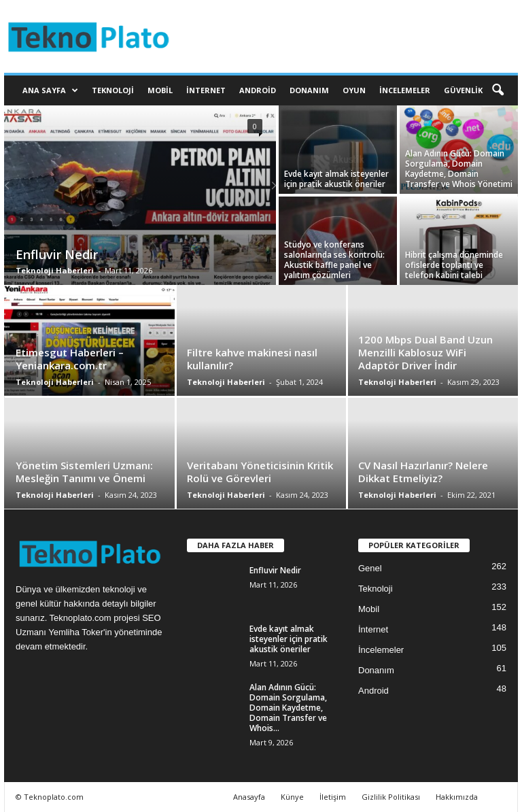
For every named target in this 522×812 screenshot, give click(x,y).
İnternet (206, 90)
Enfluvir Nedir (57, 254)
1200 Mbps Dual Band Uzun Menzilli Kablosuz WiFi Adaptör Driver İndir (425, 352)
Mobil (160, 90)
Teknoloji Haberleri (55, 270)
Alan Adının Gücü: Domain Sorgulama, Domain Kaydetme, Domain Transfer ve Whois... (288, 708)
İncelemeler (405, 90)
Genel (370, 568)
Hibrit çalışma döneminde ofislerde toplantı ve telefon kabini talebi (454, 265)
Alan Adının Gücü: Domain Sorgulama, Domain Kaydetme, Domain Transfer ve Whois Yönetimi (459, 169)
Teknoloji (113, 90)
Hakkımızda (457, 797)
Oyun (354, 90)
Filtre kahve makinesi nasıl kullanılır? (252, 359)
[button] (498, 90)
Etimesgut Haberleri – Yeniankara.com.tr (70, 359)
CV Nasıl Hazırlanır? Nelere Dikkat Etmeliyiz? (423, 472)
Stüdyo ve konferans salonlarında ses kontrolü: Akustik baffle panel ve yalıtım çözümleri (334, 260)
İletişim (333, 797)
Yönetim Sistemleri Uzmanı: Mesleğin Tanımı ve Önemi (84, 472)
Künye (292, 797)
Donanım (309, 90)
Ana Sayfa (50, 90)
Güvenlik (463, 90)
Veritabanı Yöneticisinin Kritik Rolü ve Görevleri (260, 472)
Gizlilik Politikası (391, 797)
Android (258, 90)
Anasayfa (249, 797)
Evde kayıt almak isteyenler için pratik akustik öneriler (336, 179)
